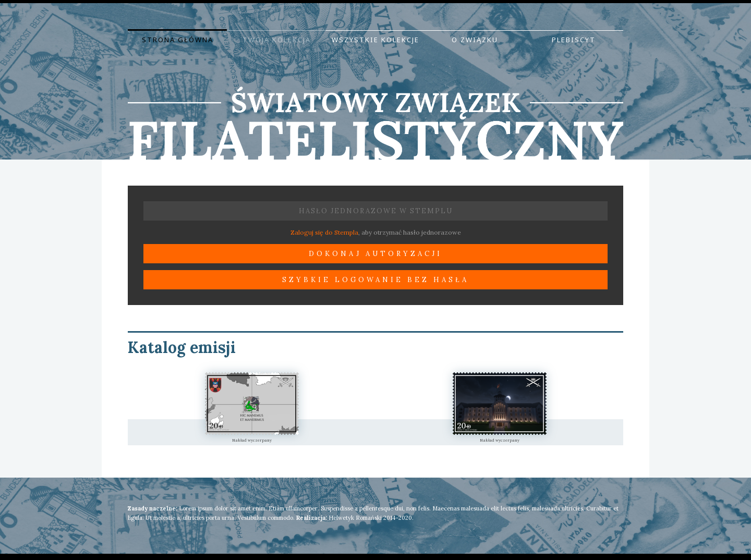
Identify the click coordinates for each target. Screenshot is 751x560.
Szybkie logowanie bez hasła (375, 280)
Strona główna (178, 40)
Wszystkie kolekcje (375, 40)
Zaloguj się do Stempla (324, 232)
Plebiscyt (574, 40)
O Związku (475, 40)
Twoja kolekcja (277, 40)
